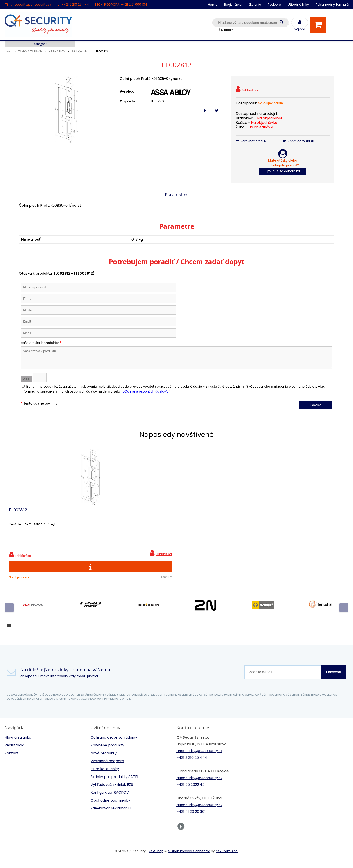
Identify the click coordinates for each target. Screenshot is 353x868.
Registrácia (233, 5)
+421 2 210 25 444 (75, 5)
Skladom (227, 30)
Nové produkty (104, 760)
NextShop (156, 858)
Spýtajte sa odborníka (283, 171)
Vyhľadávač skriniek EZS (112, 791)
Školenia (255, 5)
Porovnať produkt (252, 141)
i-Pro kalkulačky (105, 776)
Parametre (176, 195)
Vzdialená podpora (107, 768)
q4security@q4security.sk (31, 5)
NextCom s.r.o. (227, 858)
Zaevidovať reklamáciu (111, 815)
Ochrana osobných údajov (114, 744)
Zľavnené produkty (107, 752)
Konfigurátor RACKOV (110, 799)
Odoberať (334, 679)
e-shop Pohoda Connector (189, 858)
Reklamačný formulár (333, 5)
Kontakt (12, 760)
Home (213, 5)
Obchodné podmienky (110, 807)
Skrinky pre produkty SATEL (115, 783)
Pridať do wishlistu (299, 141)
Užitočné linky (298, 5)
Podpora (274, 5)
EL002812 (18, 513)
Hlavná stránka (18, 744)
